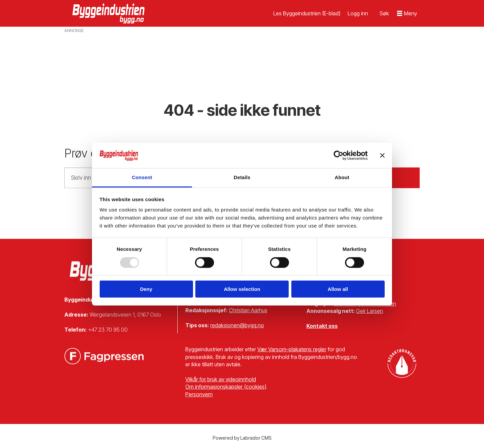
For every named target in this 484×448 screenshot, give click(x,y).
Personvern (199, 394)
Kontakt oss (322, 326)
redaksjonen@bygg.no (237, 325)
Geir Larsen (369, 311)
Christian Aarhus (248, 310)
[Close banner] (382, 155)
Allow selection (242, 289)
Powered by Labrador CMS (242, 438)
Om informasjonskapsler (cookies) (226, 387)
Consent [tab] (142, 177)
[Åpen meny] (407, 14)
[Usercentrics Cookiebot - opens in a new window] (338, 155)
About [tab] (342, 177)
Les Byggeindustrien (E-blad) (307, 13)
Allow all (338, 289)
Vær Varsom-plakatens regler (292, 349)
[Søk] (384, 13)
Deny (146, 289)
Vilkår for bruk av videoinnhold (221, 379)
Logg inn (358, 13)
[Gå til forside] (109, 13)
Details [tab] (242, 177)
